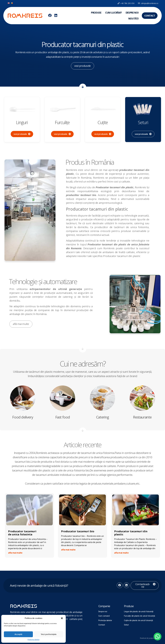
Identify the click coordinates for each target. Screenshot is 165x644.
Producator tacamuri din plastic (131, 533)
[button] (62, 618)
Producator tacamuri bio (78, 531)
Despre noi (132, 13)
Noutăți (133, 19)
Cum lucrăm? (113, 13)
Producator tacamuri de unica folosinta (22, 533)
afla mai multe (15, 553)
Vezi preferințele (49, 634)
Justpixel (152, 638)
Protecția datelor (34, 640)
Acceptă (18, 634)
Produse (96, 13)
